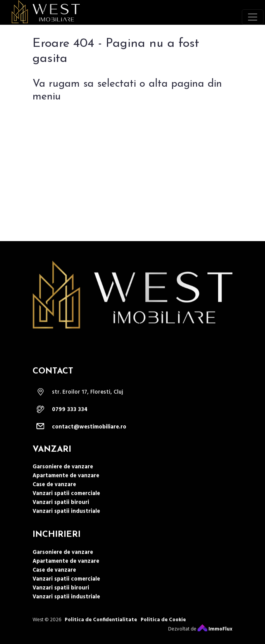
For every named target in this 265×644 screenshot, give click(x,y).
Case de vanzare (54, 499)
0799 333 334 (70, 424)
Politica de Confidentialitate (101, 634)
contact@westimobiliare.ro (89, 442)
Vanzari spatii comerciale (66, 508)
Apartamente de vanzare (66, 491)
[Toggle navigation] (253, 17)
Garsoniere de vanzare (63, 482)
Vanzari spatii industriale (66, 526)
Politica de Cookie (163, 634)
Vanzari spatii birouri (61, 517)
